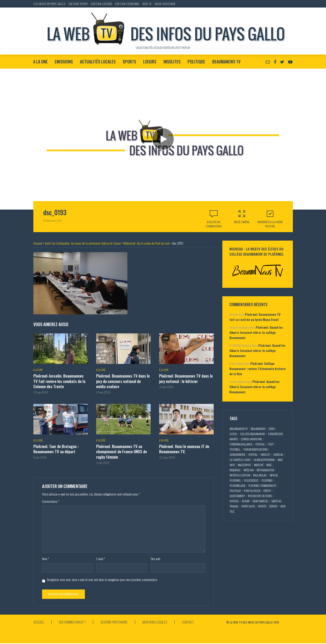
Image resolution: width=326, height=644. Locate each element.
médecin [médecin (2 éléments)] (249, 470)
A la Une (40, 62)
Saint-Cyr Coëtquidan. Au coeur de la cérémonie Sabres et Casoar (83, 243)
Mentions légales (158, 621)
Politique (196, 62)
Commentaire (51, 500)
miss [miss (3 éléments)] (269, 465)
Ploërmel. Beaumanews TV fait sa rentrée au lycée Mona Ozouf (255, 317)
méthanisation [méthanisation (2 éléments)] (265, 470)
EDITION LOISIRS (102, 4)
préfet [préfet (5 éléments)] (267, 491)
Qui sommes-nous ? (73, 621)
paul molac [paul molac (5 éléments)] (260, 475)
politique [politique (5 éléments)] (235, 491)
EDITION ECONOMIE (127, 4)
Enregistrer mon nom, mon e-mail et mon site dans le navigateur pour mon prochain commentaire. (102, 578)
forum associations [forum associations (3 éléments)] (255, 449)
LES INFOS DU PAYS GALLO (49, 4)
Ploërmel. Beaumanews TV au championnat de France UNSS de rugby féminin (122, 451)
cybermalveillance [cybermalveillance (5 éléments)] (241, 444)
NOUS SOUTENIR (165, 4)
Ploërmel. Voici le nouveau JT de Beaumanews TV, (184, 448)
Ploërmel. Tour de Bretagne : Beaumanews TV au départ (56, 448)
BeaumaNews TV (226, 62)
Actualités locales (98, 62)
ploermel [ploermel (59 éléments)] (267, 480)
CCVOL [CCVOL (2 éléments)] (233, 434)
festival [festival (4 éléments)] (260, 444)
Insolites (172, 62)
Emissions (64, 62)
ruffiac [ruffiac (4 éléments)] (234, 501)
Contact (193, 621)
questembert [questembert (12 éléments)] (237, 496)
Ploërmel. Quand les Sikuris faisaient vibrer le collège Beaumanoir (256, 332)
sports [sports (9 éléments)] (262, 506)
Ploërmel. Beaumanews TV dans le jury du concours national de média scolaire (122, 381)
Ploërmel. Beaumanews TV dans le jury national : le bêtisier (185, 378)
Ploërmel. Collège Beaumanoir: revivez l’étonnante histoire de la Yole (258, 369)
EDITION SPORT (78, 4)
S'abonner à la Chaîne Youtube (270, 219)
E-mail (101, 558)
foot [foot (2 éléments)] (271, 444)
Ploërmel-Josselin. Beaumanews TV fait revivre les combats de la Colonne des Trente (60, 381)
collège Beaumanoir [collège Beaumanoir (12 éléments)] (253, 434)
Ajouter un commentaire (214, 224)
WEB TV (147, 4)
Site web (155, 558)
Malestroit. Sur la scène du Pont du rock (147, 243)
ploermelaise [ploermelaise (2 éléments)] (238, 486)
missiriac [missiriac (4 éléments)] (235, 470)
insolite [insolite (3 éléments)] (265, 455)
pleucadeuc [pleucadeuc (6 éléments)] (251, 480)
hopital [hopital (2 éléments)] (253, 455)
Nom (46, 558)
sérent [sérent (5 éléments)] (273, 506)
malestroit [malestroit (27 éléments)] (244, 465)
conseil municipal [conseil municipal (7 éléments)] (251, 439)
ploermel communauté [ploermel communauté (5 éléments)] (262, 486)
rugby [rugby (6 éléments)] (246, 501)
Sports (129, 62)
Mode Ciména (242, 217)
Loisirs (150, 62)
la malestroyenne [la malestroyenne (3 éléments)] (264, 460)
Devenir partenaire (117, 621)
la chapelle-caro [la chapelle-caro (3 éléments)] (240, 460)
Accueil (38, 243)
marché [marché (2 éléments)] (259, 465)
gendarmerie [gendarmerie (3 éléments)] (238, 455)
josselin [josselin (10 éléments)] (278, 455)
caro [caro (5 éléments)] (272, 429)
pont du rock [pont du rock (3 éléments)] (252, 491)
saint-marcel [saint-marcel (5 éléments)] (261, 501)
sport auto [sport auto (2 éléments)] (248, 506)
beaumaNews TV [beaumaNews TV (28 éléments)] (239, 429)
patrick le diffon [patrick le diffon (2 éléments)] (240, 475)
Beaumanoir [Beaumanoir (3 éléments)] (258, 429)
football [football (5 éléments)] (235, 449)
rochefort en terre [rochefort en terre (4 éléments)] (260, 496)
